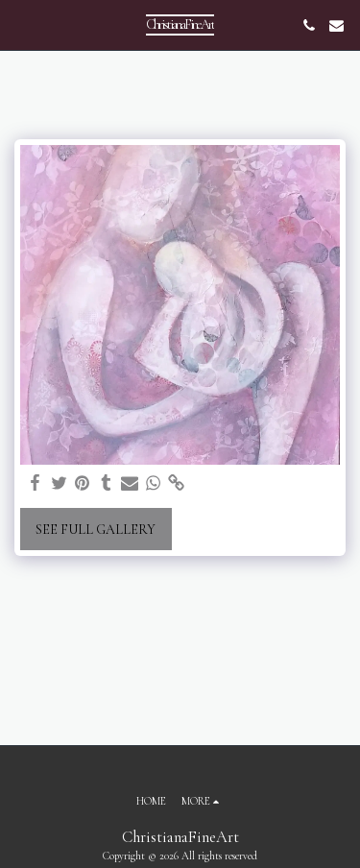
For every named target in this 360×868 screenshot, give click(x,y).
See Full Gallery (96, 530)
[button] (21, 25)
